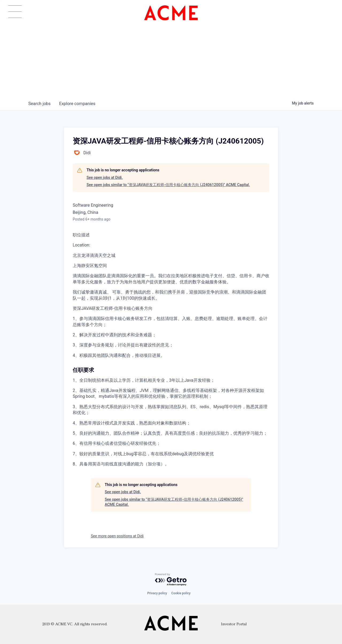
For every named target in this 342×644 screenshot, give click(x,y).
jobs (39, 104)
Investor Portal (234, 624)
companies (77, 104)
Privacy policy (157, 593)
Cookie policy (181, 593)
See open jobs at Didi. (105, 178)
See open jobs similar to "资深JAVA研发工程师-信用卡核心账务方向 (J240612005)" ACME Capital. (168, 185)
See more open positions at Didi (117, 536)
